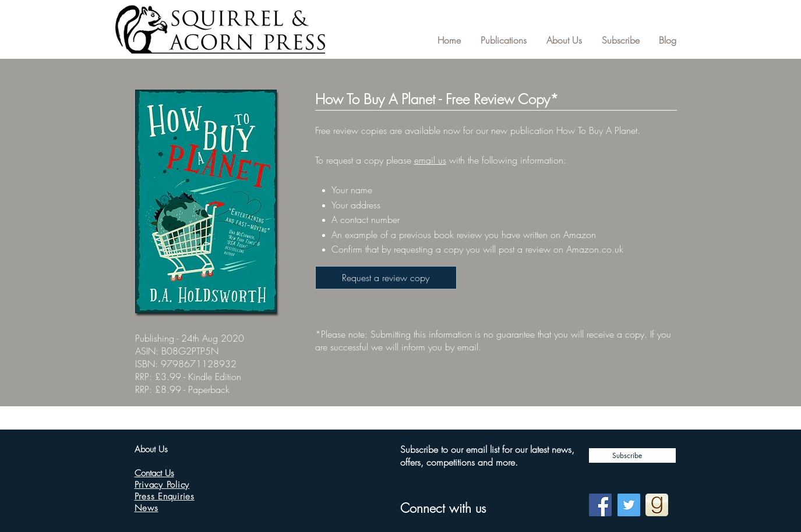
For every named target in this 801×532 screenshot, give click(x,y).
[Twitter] (629, 505)
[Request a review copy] (386, 278)
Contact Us (154, 473)
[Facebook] (600, 505)
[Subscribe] (632, 455)
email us (430, 160)
